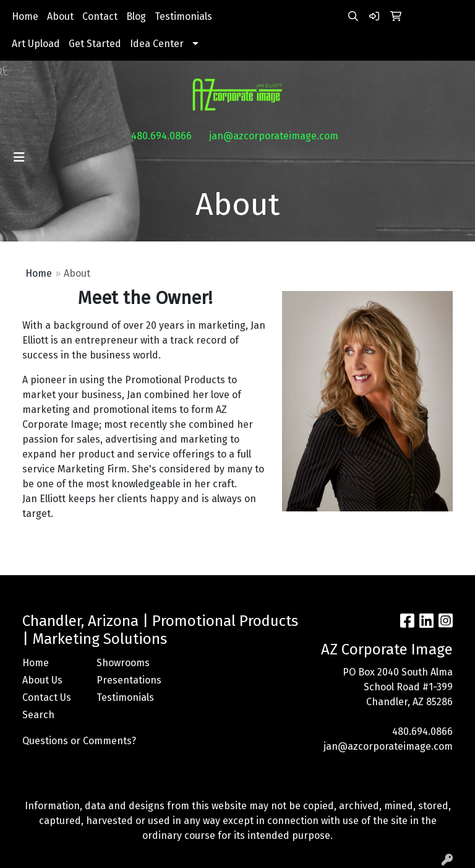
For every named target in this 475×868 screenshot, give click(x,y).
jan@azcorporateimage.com (274, 136)
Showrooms (123, 663)
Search (38, 715)
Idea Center (157, 44)
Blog (136, 16)
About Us (42, 680)
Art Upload (36, 44)
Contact (100, 16)
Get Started (95, 44)
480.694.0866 (161, 136)
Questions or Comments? (79, 741)
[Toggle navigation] (19, 157)
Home (25, 16)
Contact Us (47, 697)
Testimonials (183, 16)
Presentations (126, 680)
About (60, 16)
